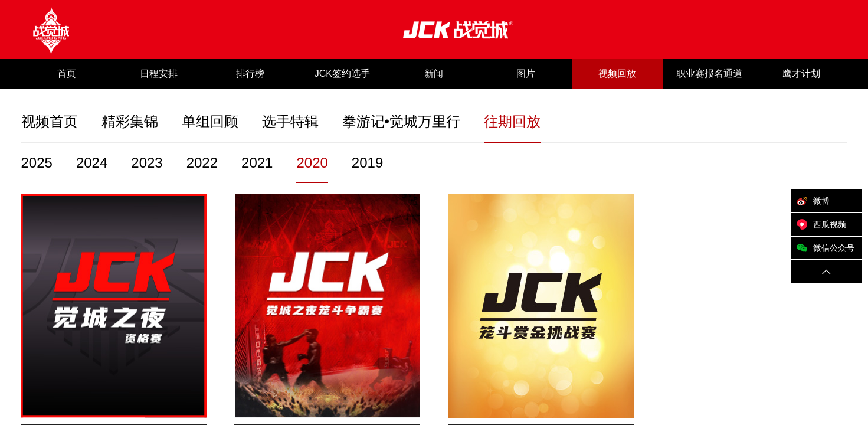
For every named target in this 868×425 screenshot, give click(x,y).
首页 (67, 73)
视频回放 (617, 73)
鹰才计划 (801, 73)
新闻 (434, 73)
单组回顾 (210, 121)
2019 (367, 163)
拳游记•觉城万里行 (401, 121)
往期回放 (512, 121)
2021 (257, 163)
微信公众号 (823, 248)
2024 (92, 163)
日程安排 (159, 73)
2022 (202, 163)
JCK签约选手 (342, 73)
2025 (37, 163)
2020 (312, 163)
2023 (147, 163)
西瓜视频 (818, 224)
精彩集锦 (130, 121)
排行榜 (250, 73)
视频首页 (50, 121)
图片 (526, 73)
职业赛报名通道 (709, 73)
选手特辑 (290, 121)
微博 (810, 201)
